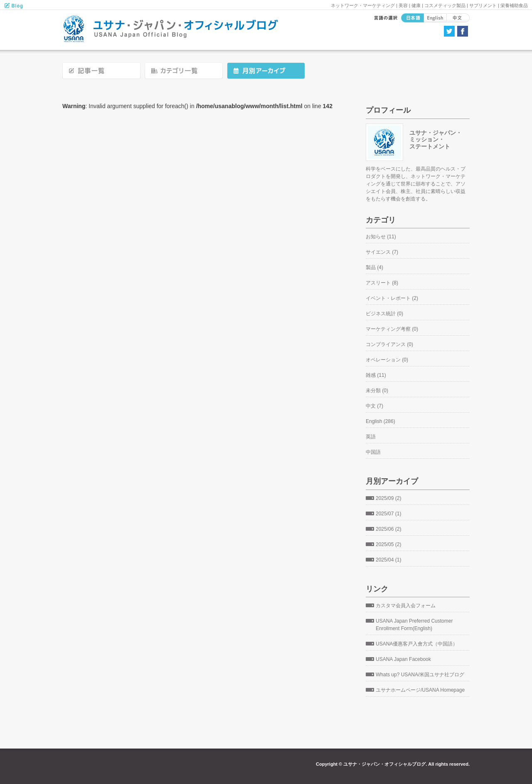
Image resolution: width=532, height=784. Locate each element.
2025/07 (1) (388, 514)
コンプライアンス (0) (389, 344)
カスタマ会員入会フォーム (406, 606)
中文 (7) (374, 406)
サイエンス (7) (382, 252)
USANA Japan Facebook (403, 659)
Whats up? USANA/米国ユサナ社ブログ (420, 675)
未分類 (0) (377, 391)
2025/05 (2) (388, 544)
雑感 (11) (376, 375)
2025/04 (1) (388, 560)
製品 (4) (374, 267)
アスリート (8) (382, 283)
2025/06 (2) (388, 529)
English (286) (381, 421)
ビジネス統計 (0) (384, 314)
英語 (371, 437)
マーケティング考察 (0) (392, 329)
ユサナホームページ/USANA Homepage (420, 690)
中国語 (373, 452)
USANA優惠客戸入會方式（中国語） (417, 644)
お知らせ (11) (381, 237)
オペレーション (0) (387, 360)
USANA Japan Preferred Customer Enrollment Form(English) (414, 625)
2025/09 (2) (388, 498)
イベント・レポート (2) (392, 298)
